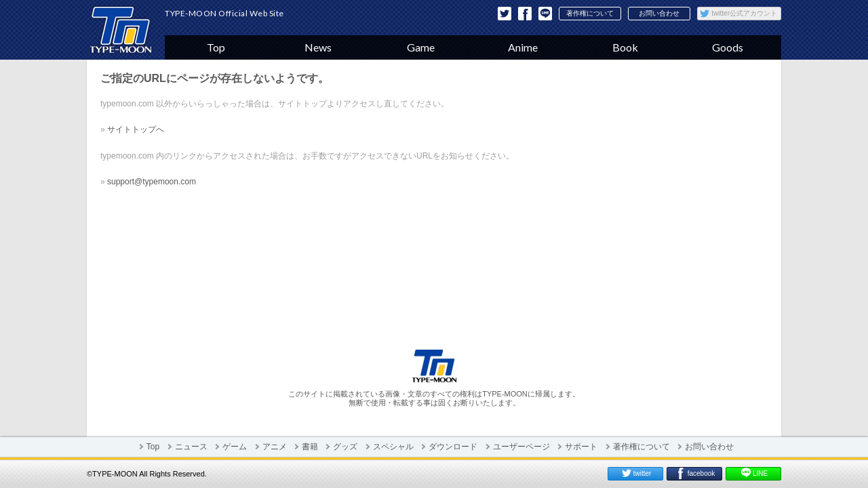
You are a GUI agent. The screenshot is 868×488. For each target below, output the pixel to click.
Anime (523, 47)
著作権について (590, 13)
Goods (728, 47)
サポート (581, 447)
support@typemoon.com (152, 182)
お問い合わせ (659, 13)
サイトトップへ (136, 129)
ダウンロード (453, 447)
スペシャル (393, 447)
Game (421, 47)
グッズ (345, 447)
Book (625, 47)
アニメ (275, 447)
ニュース (191, 447)
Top (216, 47)
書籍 (310, 447)
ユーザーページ (521, 447)
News (318, 47)
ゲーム (235, 447)
